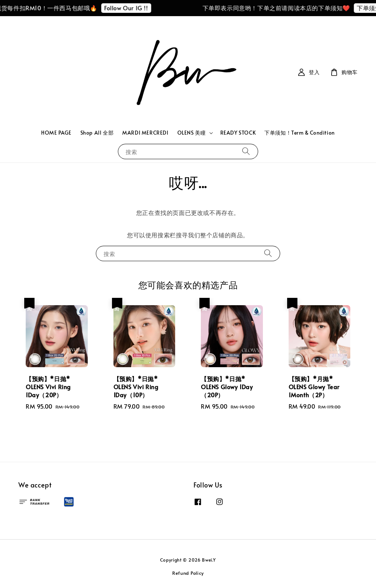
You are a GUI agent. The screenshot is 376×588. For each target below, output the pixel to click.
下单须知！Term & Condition (300, 133)
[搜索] (246, 151)
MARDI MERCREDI (145, 133)
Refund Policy (188, 573)
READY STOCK (238, 133)
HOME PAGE (56, 133)
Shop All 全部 (97, 133)
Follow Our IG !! (130, 8)
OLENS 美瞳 (192, 133)
